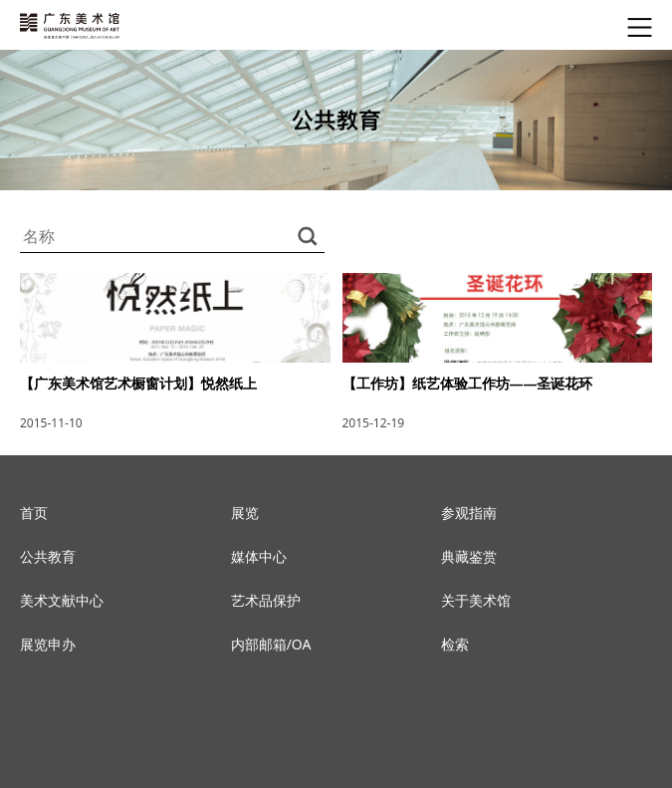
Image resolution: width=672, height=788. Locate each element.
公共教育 (48, 556)
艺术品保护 (266, 600)
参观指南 (469, 513)
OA (302, 644)
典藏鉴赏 (469, 556)
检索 (455, 644)
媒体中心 (259, 556)
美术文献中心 (62, 600)
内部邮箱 (259, 644)
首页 (34, 513)
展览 (245, 513)
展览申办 (48, 644)
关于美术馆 (476, 600)
